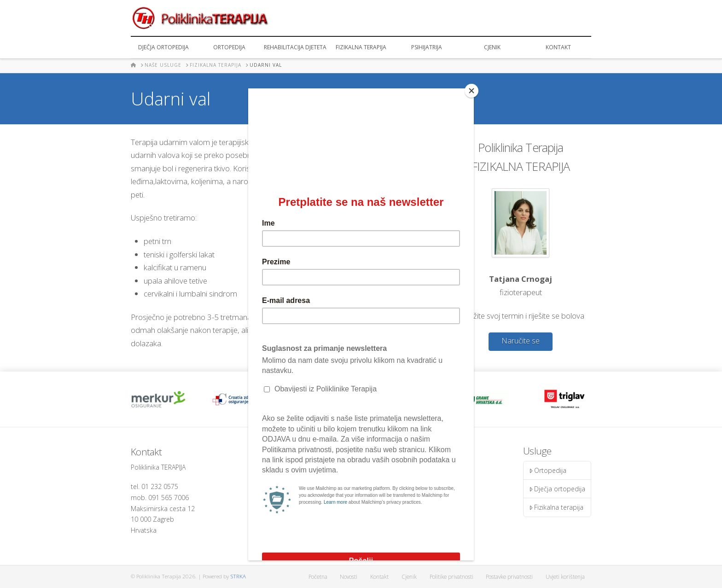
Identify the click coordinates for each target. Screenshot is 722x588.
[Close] (472, 91)
